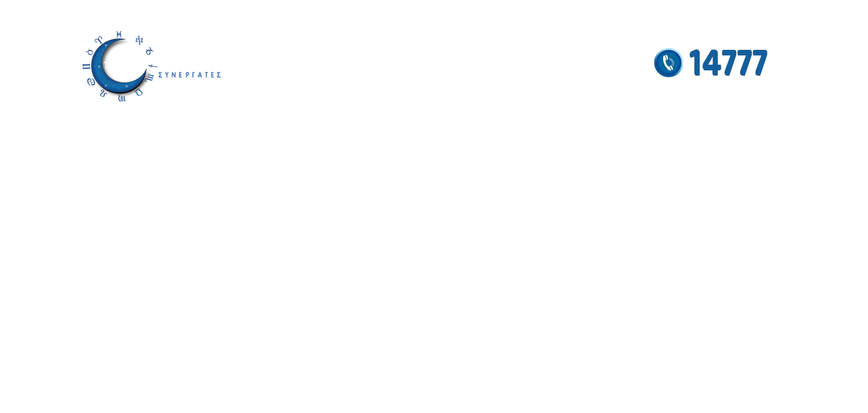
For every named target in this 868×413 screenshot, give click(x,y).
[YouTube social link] (760, 12)
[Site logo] (152, 66)
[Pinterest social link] (777, 12)
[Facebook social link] (730, 12)
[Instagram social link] (744, 12)
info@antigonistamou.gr (118, 12)
